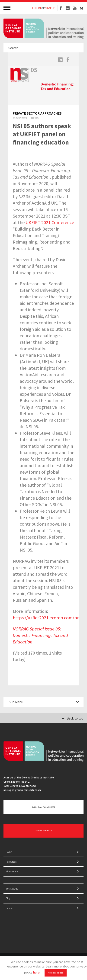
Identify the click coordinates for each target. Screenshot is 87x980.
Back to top (72, 718)
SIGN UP (50, 8)
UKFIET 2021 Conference (50, 222)
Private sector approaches (37, 113)
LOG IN (37, 8)
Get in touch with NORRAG (43, 807)
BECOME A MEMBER (43, 831)
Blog (8, 898)
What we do (12, 889)
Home (9, 852)
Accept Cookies (56, 973)
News (35, 118)
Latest (9, 908)
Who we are (12, 871)
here (36, 972)
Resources (11, 862)
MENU (7, 8)
